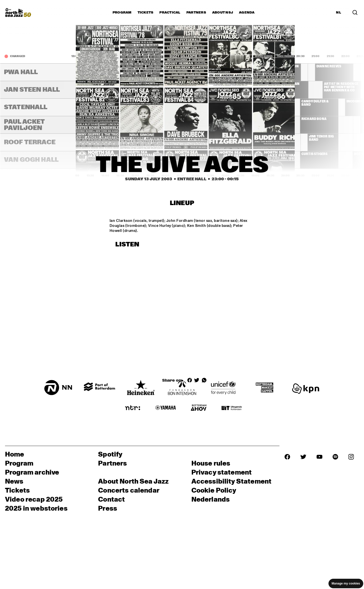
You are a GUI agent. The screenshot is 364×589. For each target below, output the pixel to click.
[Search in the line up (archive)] (355, 13)
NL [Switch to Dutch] (338, 13)
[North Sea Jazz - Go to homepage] (18, 13)
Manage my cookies (346, 583)
